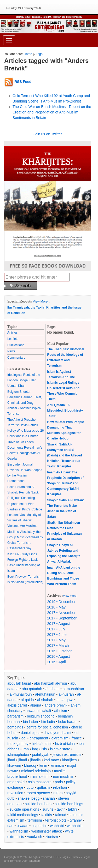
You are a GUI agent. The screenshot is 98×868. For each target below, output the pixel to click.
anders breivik (56, 705)
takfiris (47, 815)
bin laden (30, 722)
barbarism (15, 716)
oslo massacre (40, 782)
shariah (49, 798)
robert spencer (38, 793)
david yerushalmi (57, 733)
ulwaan (22, 826)
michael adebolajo (36, 771)
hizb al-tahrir (42, 744)
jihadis (36, 760)
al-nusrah (66, 694)
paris (59, 782)
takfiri (72, 809)
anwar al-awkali (38, 711)
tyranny (76, 820)
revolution (15, 793)
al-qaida (27, 700)
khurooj (30, 765)
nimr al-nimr (40, 776)
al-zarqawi (65, 700)
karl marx (51, 760)
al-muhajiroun (21, 694)
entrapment (39, 738)
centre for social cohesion (47, 727)
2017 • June (57, 635)
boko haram (68, 722)
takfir (61, 809)
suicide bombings (69, 804)
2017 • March (58, 646)
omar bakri (16, 782)
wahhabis (75, 826)
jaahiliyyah (41, 755)
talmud (61, 815)
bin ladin (48, 722)
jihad (11, 760)
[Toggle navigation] (9, 40)
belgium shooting (41, 716)
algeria (36, 705)
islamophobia (18, 755)
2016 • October (60, 651)
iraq (35, 749)
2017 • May (56, 640)
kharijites (69, 760)
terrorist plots (56, 820)
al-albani (52, 689)
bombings (15, 727)
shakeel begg (29, 798)
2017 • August (59, 624)
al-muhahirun (73, 689)
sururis (48, 809)
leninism (57, 765)
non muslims (63, 776)
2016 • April (57, 662)
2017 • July (56, 629)
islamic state (60, 749)
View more (70, 596)
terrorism (35, 820)
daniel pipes (31, 733)
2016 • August (59, 656)
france (77, 738)
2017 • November (61, 613)
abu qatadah (32, 689)
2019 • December (61, 602)
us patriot (39, 826)
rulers (58, 793)
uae (10, 826)
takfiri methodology (23, 815)
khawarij (14, 765)
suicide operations (24, 809)
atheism (60, 711)
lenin (43, 765)
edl (24, 738)
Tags (39, 54)
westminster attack (47, 831)
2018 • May (56, 607)
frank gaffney (18, 744)
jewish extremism (67, 755)
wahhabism (19, 831)
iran (26, 749)
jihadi (23, 760)
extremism (60, 738)
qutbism (43, 787)
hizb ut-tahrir (65, 744)
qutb (30, 787)
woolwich (35, 837)
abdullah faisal (19, 683)
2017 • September (62, 618)
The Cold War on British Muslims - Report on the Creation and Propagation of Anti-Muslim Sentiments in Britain (52, 112)
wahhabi (57, 826)
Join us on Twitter (48, 134)
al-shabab (45, 700)
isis (44, 749)
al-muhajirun (45, 694)
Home (28, 54)
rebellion (60, 787)
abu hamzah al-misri (50, 683)
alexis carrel (17, 705)
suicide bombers (38, 804)
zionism (52, 837)
